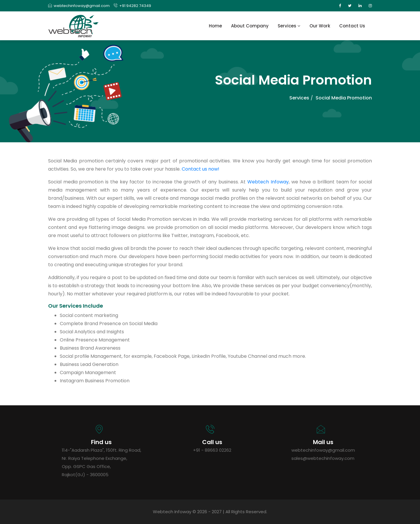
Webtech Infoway (268, 182)
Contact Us (352, 26)
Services (289, 26)
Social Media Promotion (344, 98)
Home (215, 26)
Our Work (320, 26)
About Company (250, 26)
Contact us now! (201, 169)
